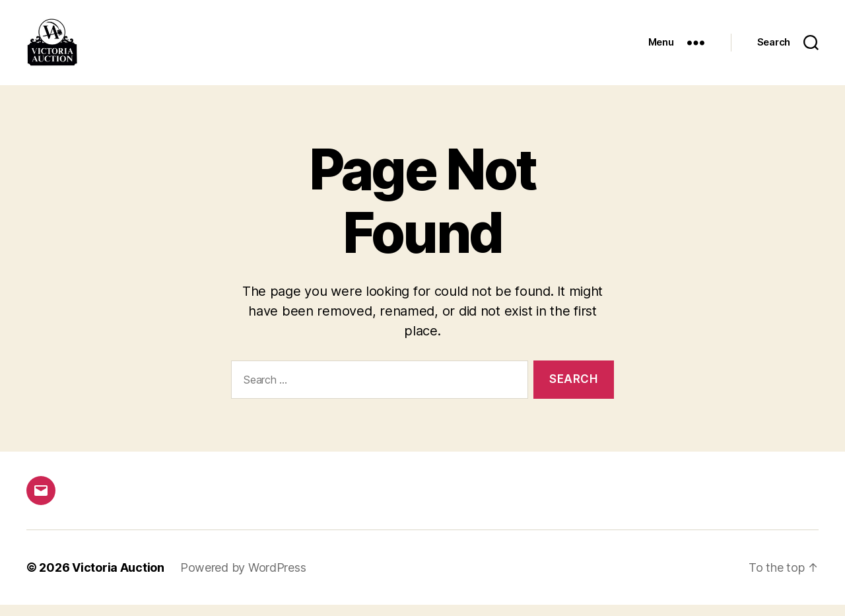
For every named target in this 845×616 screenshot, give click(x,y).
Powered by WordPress (243, 579)
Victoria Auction (118, 579)
